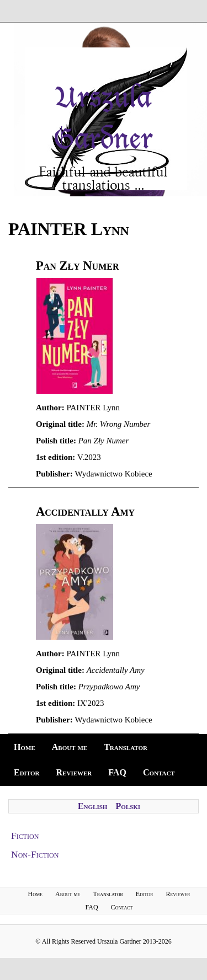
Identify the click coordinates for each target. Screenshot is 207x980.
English (92, 806)
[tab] (104, 836)
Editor (27, 772)
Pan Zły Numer (77, 266)
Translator (126, 747)
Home (25, 747)
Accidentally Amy (85, 512)
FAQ (117, 772)
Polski (128, 806)
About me (70, 747)
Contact (159, 772)
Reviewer (74, 772)
